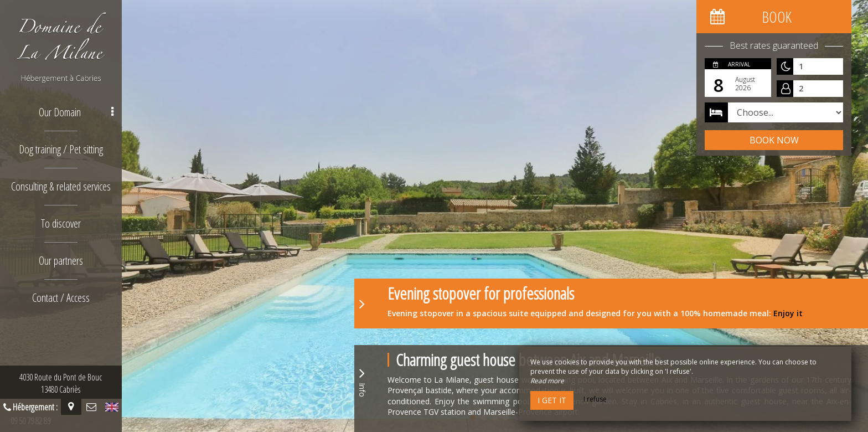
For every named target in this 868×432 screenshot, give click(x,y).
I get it (552, 400)
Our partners (61, 261)
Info (362, 381)
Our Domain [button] (76, 112)
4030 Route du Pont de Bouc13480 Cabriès (61, 383)
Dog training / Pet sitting (61, 149)
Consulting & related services (61, 186)
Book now (774, 140)
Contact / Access (61, 298)
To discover (61, 223)
